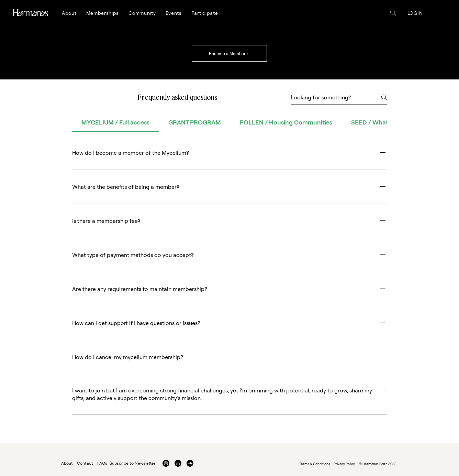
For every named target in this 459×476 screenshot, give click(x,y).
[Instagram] (166, 463)
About (67, 463)
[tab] (116, 122)
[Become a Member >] (229, 53)
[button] (69, 13)
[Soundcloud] (190, 463)
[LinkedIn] (178, 463)
